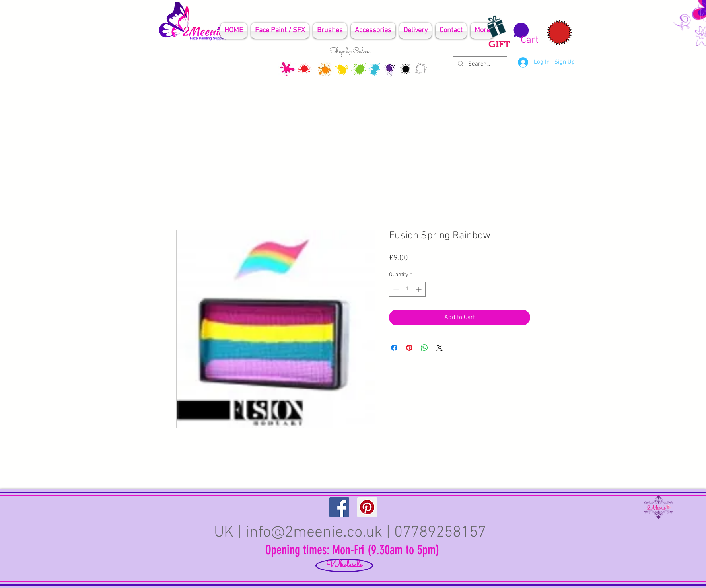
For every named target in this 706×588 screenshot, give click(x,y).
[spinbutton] (407, 289)
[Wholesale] (344, 566)
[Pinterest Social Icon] (367, 507)
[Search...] (479, 64)
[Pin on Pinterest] (409, 348)
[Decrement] (395, 289)
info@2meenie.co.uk (314, 533)
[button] (525, 34)
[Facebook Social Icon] (339, 507)
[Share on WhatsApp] (424, 348)
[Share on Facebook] (394, 348)
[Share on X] (440, 348)
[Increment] (419, 289)
